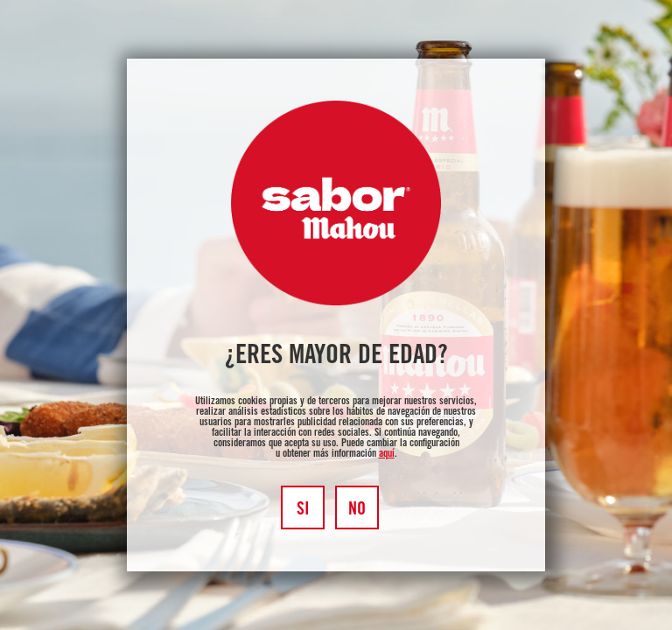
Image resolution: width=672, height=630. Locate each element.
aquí (387, 454)
